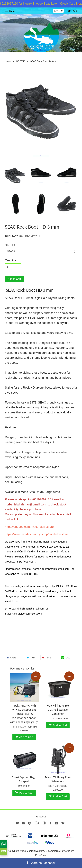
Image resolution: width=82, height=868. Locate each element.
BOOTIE (21, 61)
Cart (72, 11)
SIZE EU (11, 245)
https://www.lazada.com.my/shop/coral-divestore (36, 534)
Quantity (10, 260)
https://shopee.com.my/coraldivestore (29, 527)
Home (8, 61)
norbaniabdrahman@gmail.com (25, 504)
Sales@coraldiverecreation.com (23, 614)
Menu (10, 11)
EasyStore (41, 855)
